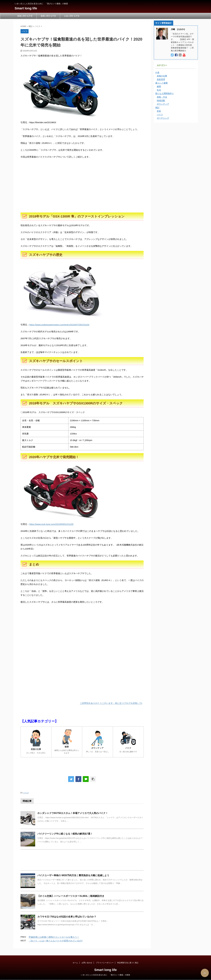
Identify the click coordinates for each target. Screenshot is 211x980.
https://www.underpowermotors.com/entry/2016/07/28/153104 (59, 325)
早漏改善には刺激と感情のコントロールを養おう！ (54, 937)
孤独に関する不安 (25, 16)
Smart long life (26, 8)
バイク (26, 793)
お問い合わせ (87, 963)
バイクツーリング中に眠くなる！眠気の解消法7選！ (65, 834)
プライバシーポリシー (105, 963)
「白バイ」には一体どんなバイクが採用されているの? (56, 941)
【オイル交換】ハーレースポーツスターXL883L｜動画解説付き (71, 896)
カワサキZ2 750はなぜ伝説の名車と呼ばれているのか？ (67, 917)
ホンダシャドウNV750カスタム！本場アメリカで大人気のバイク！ (73, 813)
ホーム (75, 963)
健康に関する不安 (48, 16)
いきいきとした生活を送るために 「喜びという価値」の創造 (105, 975)
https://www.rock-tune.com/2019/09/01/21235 (51, 524)
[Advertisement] (82, 189)
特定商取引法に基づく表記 (128, 963)
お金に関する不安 (72, 16)
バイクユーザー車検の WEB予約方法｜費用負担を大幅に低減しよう (73, 875)
